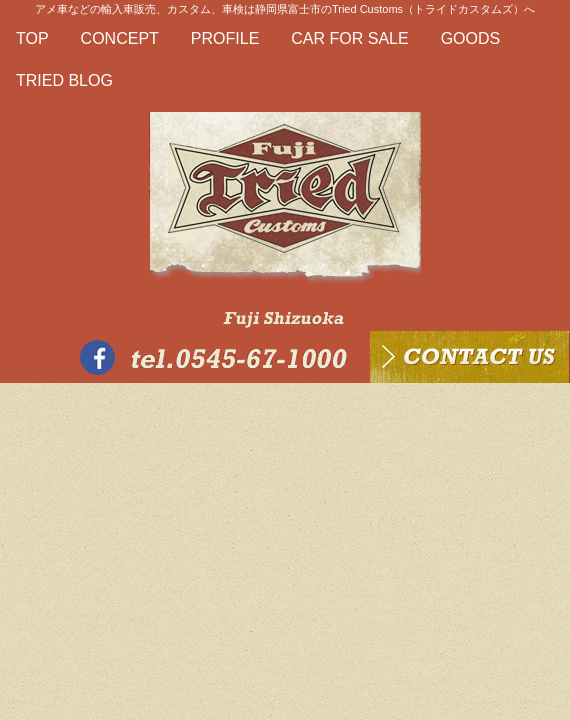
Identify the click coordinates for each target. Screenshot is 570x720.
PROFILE (225, 38)
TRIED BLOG (64, 80)
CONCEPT (120, 38)
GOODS (471, 38)
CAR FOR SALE (349, 38)
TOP (32, 38)
